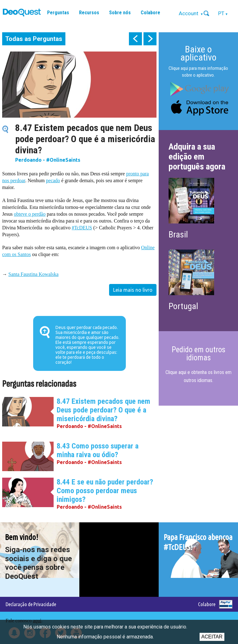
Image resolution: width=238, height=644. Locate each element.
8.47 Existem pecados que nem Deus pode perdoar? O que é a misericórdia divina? (104, 410)
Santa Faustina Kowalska (33, 274)
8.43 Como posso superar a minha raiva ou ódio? (98, 450)
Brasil (178, 234)
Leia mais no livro (133, 290)
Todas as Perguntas (34, 39)
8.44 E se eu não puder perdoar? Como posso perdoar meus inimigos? (105, 491)
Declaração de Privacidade (31, 604)
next (150, 39)
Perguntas (58, 13)
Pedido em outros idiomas (198, 354)
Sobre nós (120, 13)
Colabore (150, 13)
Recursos (89, 13)
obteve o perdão (30, 214)
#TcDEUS (82, 228)
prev (135, 39)
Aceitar (212, 637)
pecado (53, 180)
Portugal (183, 306)
